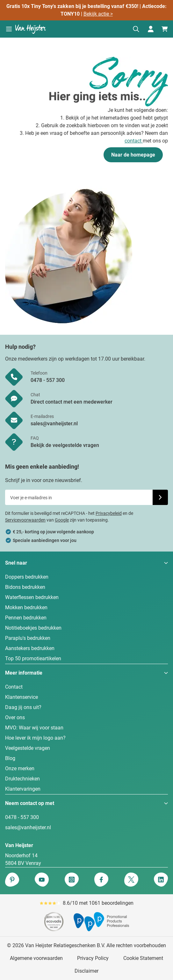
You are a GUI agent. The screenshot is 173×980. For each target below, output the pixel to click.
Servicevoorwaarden (25, 520)
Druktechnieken (22, 779)
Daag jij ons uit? (23, 707)
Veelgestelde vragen (28, 748)
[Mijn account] (151, 29)
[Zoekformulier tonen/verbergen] (136, 29)
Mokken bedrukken (26, 607)
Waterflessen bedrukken (32, 597)
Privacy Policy (93, 958)
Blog (10, 758)
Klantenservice (22, 697)
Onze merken (20, 768)
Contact (14, 687)
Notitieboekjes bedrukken (33, 628)
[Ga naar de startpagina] (31, 29)
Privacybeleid (109, 513)
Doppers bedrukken (27, 577)
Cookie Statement (143, 958)
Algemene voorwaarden (36, 958)
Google (62, 520)
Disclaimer (86, 971)
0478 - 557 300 (22, 817)
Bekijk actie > (98, 14)
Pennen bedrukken (26, 618)
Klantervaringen (23, 789)
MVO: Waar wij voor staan (34, 728)
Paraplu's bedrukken (28, 638)
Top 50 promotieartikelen (33, 658)
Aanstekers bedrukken (30, 648)
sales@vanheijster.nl (28, 827)
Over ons (15, 717)
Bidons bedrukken (25, 587)
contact (134, 141)
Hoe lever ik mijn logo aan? (35, 738)
